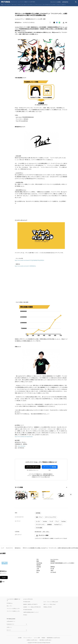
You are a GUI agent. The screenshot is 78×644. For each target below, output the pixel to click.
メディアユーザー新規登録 (50, 467)
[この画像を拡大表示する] (21, 495)
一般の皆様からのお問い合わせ (45, 640)
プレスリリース (9, 548)
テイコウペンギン (40, 525)
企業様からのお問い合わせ (32, 640)
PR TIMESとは (10, 603)
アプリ (19, 5)
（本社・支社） (46, 532)
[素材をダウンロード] (64, 23)
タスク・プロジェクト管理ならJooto (51, 602)
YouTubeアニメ (58, 525)
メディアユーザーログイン (33, 467)
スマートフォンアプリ (51, 517)
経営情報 (38, 513)
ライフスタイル (46, 5)
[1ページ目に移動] (66, 487)
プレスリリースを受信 (55, 2)
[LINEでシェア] (59, 23)
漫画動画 (49, 525)
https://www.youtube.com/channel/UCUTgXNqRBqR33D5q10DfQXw (30, 260)
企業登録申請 (65, 2)
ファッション (38, 5)
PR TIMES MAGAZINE (28, 610)
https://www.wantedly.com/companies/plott (24, 437)
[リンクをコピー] (66, 23)
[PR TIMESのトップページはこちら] (18, 2)
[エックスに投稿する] (54, 23)
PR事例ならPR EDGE (48, 607)
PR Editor (25, 615)
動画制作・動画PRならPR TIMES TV (30, 604)
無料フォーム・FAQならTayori (50, 604)
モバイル (14, 5)
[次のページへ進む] (71, 495)
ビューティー (31, 5)
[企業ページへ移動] (5, 563)
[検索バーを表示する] (76, 2)
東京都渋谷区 (38, 532)
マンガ (51, 521)
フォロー (4, 577)
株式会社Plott (18, 548)
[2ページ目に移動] (67, 487)
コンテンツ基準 (37, 638)
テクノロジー (7, 5)
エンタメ (24, 5)
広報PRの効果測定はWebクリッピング (31, 612)
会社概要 (20, 638)
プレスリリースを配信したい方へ (13, 611)
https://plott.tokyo (22, 446)
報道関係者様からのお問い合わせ (53, 638)
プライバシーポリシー (28, 638)
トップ (2, 548)
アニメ (57, 521)
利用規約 (43, 638)
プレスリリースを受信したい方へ (13, 609)
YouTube (45, 521)
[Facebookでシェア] (57, 23)
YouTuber (64, 521)
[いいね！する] (50, 23)
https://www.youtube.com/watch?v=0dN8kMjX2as (25, 266)
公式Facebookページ (11, 621)
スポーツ (64, 5)
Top (2, 5)
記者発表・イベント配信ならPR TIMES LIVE (32, 607)
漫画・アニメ (39, 517)
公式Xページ (9, 627)
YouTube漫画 (39, 528)
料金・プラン (9, 606)
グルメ (58, 5)
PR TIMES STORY (27, 602)
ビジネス (53, 5)
